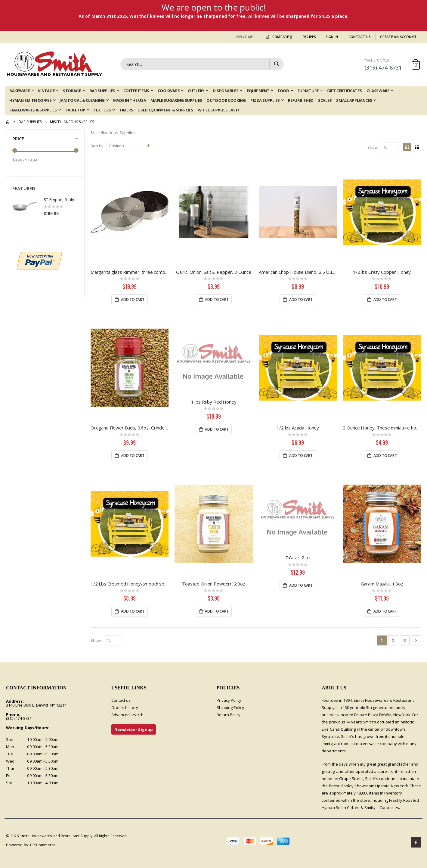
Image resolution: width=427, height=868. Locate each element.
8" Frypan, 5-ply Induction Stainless (61, 200)
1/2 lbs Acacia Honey (298, 428)
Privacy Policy (229, 700)
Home (8, 122)
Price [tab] (45, 139)
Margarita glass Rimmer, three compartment (130, 272)
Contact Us (360, 37)
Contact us (121, 700)
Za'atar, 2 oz (298, 557)
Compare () (278, 37)
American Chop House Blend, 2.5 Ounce (298, 272)
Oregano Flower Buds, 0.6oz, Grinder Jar (130, 428)
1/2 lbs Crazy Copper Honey (382, 272)
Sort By (97, 146)
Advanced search (127, 715)
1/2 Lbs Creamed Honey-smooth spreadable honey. (130, 584)
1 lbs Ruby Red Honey (214, 402)
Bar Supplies (30, 122)
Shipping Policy (231, 707)
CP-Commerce (43, 845)
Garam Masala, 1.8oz (382, 584)
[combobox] (202, 64)
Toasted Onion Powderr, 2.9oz (214, 584)
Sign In (332, 37)
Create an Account (398, 37)
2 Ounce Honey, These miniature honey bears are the (382, 428)
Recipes (309, 37)
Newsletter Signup (134, 729)
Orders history (125, 707)
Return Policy (229, 715)
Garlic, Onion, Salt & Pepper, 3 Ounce (213, 272)
